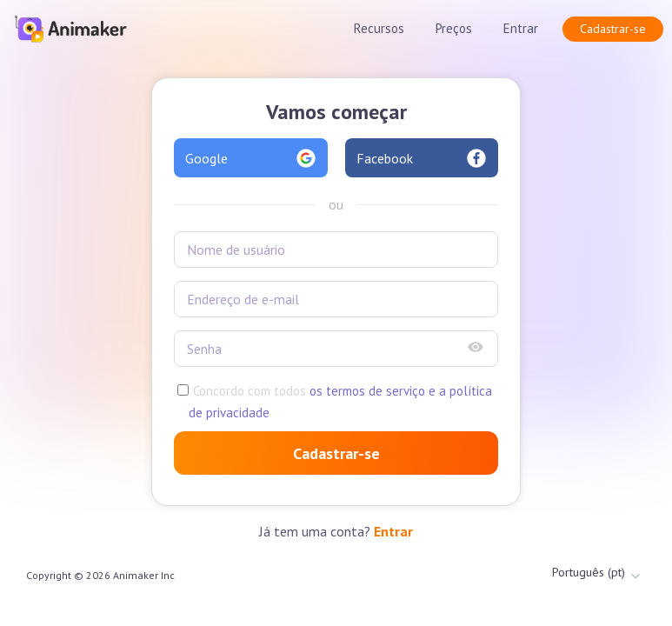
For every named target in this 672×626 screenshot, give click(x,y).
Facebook (422, 158)
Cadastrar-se (613, 29)
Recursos (379, 28)
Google (251, 158)
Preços (454, 28)
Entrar (521, 28)
